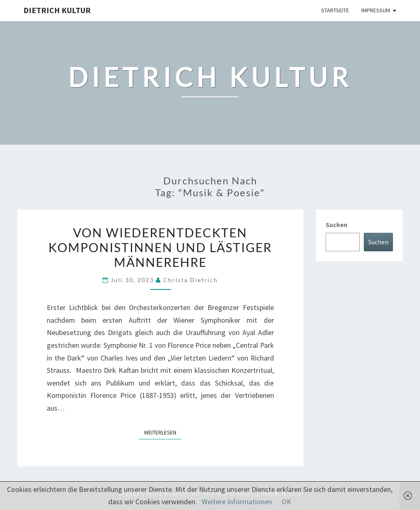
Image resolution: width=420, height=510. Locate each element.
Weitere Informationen (237, 502)
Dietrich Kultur (57, 10)
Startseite (335, 10)
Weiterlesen (163, 432)
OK (286, 502)
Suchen (337, 225)
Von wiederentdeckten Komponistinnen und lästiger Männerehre (160, 247)
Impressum (376, 10)
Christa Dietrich (191, 280)
